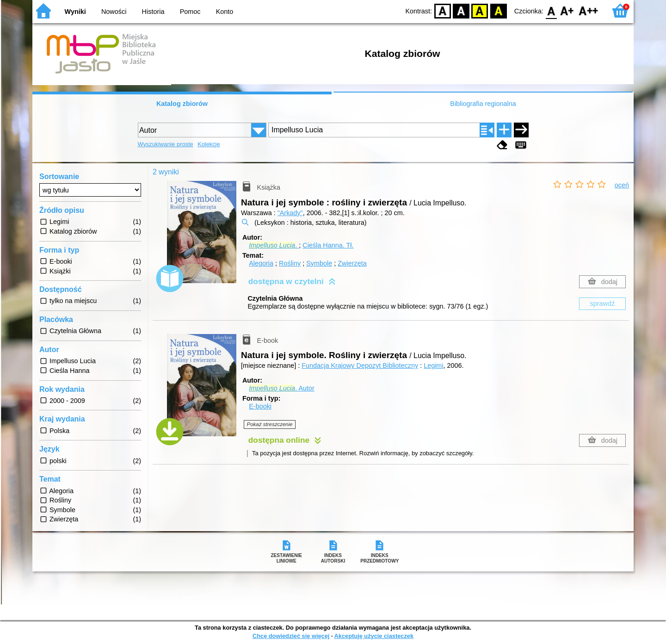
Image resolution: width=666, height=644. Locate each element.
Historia (153, 12)
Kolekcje (209, 144)
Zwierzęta (352, 263)
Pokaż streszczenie (270, 424)
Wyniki (75, 12)
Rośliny (290, 263)
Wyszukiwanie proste (166, 144)
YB (480, 10)
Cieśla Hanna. (328, 245)
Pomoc (190, 12)
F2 (589, 10)
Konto (225, 12)
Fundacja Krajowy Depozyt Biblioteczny (360, 365)
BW (461, 10)
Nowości (114, 12)
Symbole (319, 263)
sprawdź (603, 303)
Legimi (433, 365)
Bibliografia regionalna (483, 104)
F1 (567, 10)
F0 (551, 10)
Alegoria (261, 263)
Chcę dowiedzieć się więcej (291, 636)
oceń (622, 185)
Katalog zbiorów (182, 104)
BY (498, 10)
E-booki (260, 406)
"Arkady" (290, 213)
